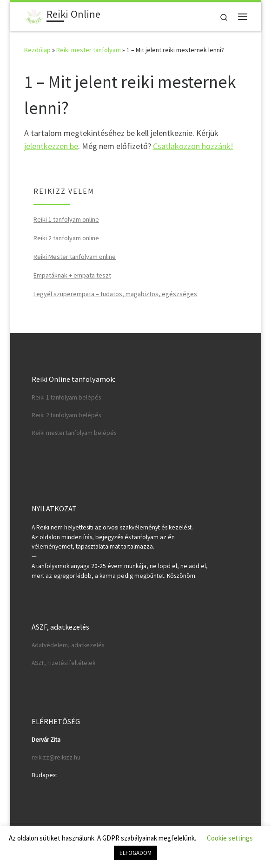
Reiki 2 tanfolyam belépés (66, 415)
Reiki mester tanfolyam (89, 50)
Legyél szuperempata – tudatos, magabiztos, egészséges (115, 294)
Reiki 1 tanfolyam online (66, 219)
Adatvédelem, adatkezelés (68, 645)
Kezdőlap (37, 50)
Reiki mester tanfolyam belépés (74, 433)
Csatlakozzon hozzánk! (193, 146)
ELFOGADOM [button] (135, 853)
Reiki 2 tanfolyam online (66, 238)
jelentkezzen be (51, 146)
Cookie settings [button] (230, 838)
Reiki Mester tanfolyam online (75, 257)
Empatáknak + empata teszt (72, 275)
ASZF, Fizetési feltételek (63, 663)
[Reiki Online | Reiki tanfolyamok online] (34, 15)
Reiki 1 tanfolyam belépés (66, 397)
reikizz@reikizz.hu (56, 757)
